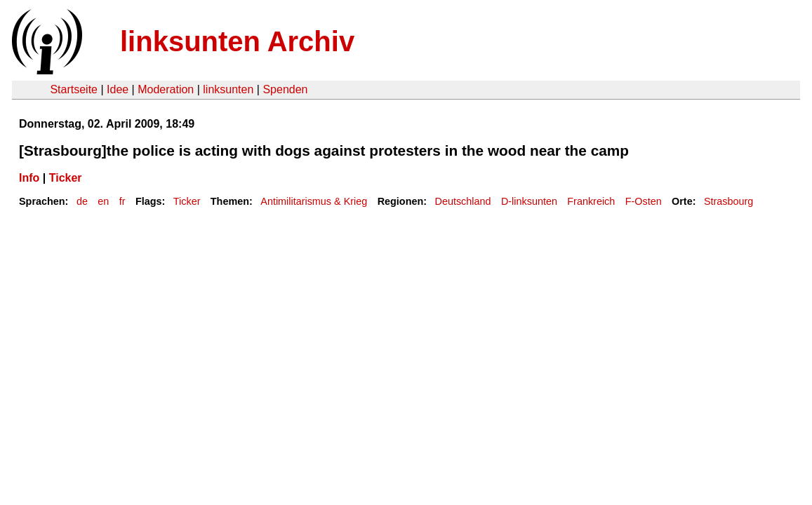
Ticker (66, 178)
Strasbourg (728, 201)
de (82, 201)
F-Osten (644, 201)
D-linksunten (529, 201)
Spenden (285, 89)
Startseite (74, 89)
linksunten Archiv (237, 41)
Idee (118, 89)
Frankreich (591, 201)
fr (122, 201)
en (103, 201)
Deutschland (463, 201)
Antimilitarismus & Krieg (314, 201)
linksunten (228, 89)
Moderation (166, 89)
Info (29, 178)
